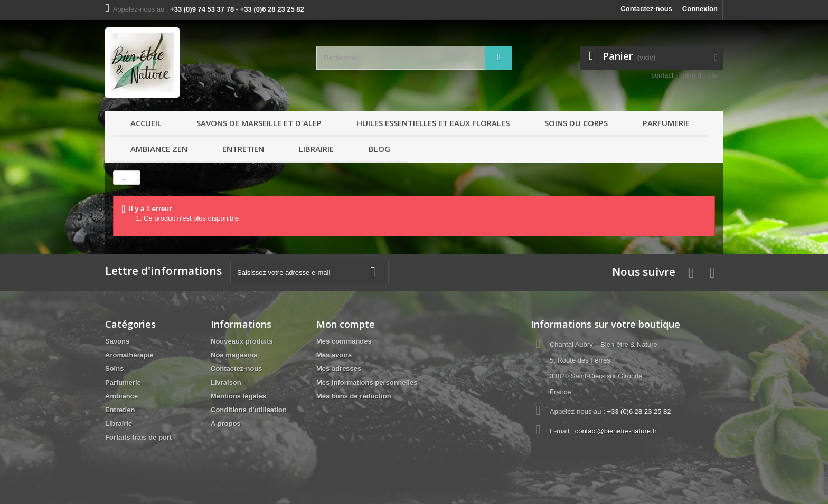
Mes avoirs (334, 355)
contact (663, 75)
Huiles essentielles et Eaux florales (433, 123)
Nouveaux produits (242, 341)
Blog (379, 149)
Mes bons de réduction (354, 396)
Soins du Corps (576, 123)
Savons (117, 341)
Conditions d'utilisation (249, 410)
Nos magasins (234, 355)
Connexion (700, 9)
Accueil (146, 123)
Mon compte (346, 324)
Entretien (243, 149)
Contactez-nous (646, 9)
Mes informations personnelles (367, 382)
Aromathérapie (129, 355)
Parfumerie (666, 123)
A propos (226, 424)
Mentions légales (238, 396)
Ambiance (121, 396)
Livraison (226, 382)
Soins (114, 369)
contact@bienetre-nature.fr (616, 431)
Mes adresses (339, 369)
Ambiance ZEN (159, 149)
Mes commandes (344, 341)
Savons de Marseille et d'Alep (259, 123)
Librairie (316, 149)
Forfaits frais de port (138, 437)
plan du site (700, 75)
